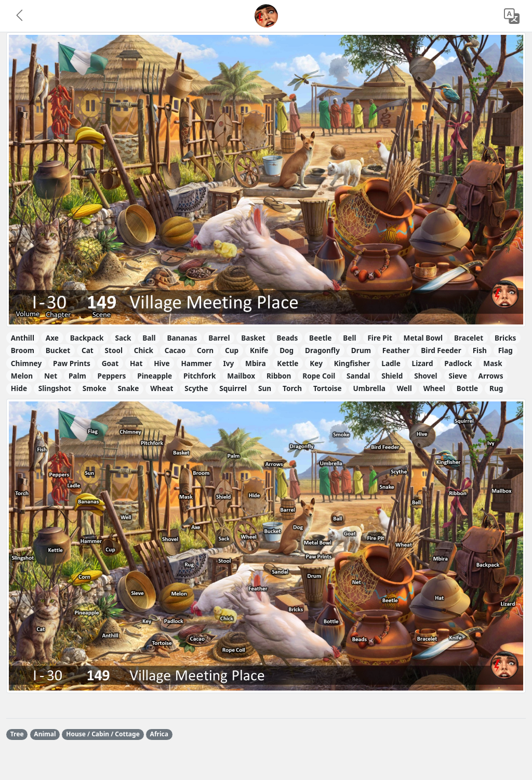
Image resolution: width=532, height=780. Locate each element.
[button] (20, 16)
